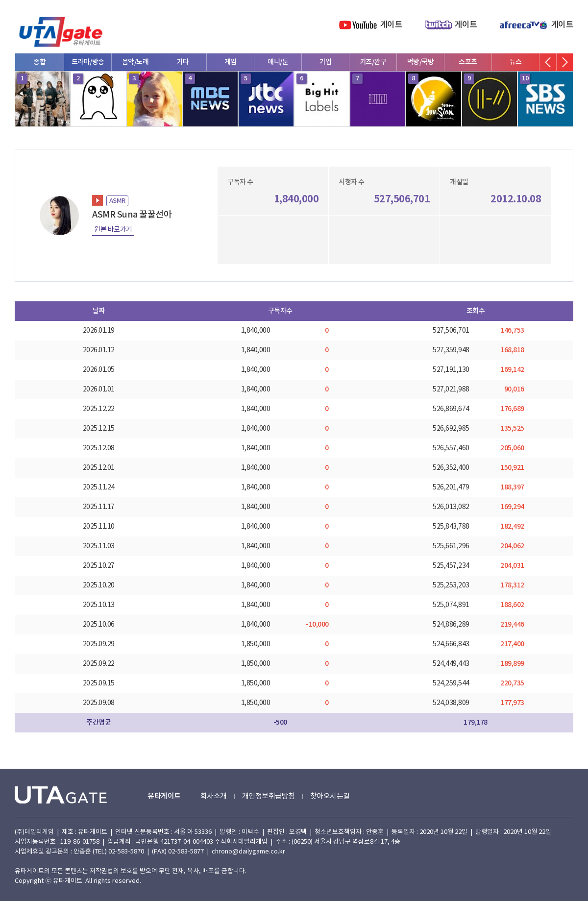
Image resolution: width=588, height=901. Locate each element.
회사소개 (214, 796)
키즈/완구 (373, 62)
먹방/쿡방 (421, 62)
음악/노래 (135, 62)
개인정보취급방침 (269, 796)
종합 (39, 62)
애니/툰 (278, 62)
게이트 (391, 25)
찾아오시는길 (330, 796)
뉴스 (516, 62)
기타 (183, 62)
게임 (231, 62)
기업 (326, 62)
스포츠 (468, 62)
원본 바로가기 (113, 230)
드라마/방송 (88, 62)
